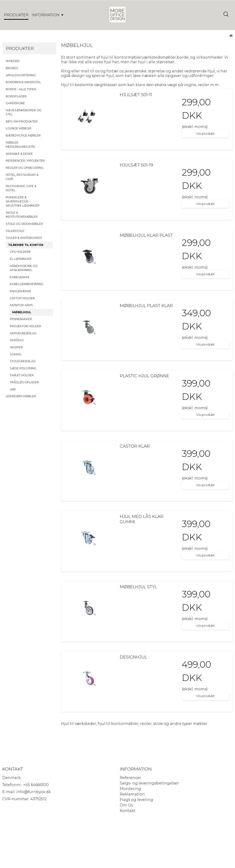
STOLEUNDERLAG (23, 361)
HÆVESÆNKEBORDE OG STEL (24, 113)
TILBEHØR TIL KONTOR (26, 245)
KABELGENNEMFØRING (27, 284)
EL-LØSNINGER (21, 259)
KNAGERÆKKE (21, 291)
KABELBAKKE (20, 277)
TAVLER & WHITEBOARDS (24, 238)
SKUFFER (16, 347)
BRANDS (12, 68)
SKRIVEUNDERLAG (23, 333)
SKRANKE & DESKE (19, 154)
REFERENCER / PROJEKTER (25, 161)
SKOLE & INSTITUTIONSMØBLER (22, 215)
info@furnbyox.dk (34, 792)
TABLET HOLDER (22, 375)
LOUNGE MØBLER (19, 129)
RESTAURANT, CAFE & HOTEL (21, 188)
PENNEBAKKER (21, 319)
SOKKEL (16, 355)
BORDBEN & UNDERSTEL (23, 82)
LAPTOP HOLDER (22, 298)
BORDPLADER (16, 97)
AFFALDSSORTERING (21, 75)
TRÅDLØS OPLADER (24, 382)
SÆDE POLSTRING (23, 369)
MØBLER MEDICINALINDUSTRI (20, 145)
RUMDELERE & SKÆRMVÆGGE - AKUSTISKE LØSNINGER (23, 202)
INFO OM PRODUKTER (22, 122)
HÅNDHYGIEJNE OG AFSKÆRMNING (24, 268)
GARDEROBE (15, 103)
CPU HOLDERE (20, 252)
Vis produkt (205, 134)
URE (13, 390)
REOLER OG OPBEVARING (25, 168)
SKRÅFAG (17, 340)
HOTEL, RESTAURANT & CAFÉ (22, 177)
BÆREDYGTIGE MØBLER (23, 136)
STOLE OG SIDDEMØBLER (24, 224)
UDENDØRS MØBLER (21, 396)
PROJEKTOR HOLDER (25, 326)
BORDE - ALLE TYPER (21, 89)
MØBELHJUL (22, 312)
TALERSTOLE (15, 231)
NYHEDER (13, 61)
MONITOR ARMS (21, 305)
